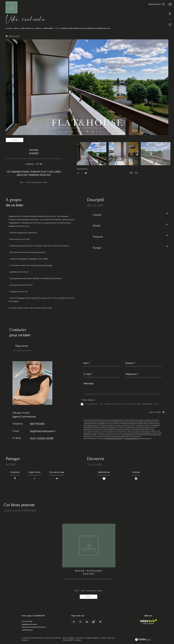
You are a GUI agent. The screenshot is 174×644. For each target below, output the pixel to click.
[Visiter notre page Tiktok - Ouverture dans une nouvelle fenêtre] (94, 622)
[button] (86, 173)
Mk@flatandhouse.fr (30, 624)
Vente (16, 28)
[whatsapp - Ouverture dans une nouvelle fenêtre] (100, 622)
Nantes (38, 28)
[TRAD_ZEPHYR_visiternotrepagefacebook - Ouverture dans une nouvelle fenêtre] (74, 622)
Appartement (48, 28)
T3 (56, 28)
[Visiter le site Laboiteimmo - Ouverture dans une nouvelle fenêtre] (143, 640)
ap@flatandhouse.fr (43, 431)
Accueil (9, 28)
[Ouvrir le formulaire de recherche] (157, 4)
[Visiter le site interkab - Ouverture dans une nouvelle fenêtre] (149, 622)
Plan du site (80, 638)
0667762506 (37, 424)
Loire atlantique (27, 28)
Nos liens (111, 638)
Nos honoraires (68, 638)
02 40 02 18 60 (27, 621)
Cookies (78, 640)
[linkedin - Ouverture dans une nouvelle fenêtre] (87, 622)
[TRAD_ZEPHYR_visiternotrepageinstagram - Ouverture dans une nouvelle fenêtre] (80, 622)
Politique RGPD (68, 640)
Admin (104, 638)
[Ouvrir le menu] (170, 4)
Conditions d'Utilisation (132, 439)
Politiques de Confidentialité (113, 439)
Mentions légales (93, 638)
